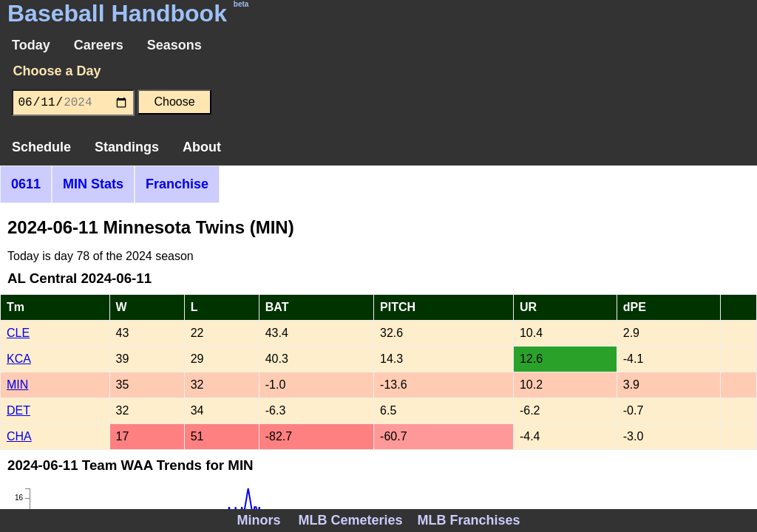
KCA (19, 359)
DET (18, 410)
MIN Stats (93, 184)
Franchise (177, 184)
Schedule (41, 147)
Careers (99, 45)
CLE (18, 333)
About (202, 147)
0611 (26, 184)
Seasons (174, 45)
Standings (127, 147)
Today (31, 45)
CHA (19, 436)
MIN (17, 385)
